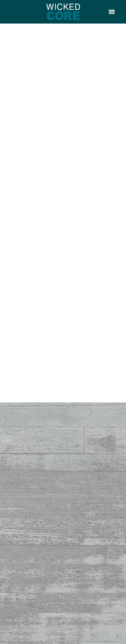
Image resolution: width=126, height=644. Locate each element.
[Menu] (112, 12)
